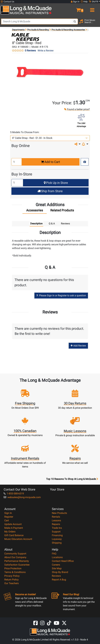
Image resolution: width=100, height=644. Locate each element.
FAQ (54, 554)
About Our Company (15, 557)
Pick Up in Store (56, 183)
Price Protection (13, 568)
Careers (56, 565)
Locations (57, 557)
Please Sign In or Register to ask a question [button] (61, 295)
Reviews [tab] (65, 224)
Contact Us (7, 2)
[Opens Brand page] (25, 37)
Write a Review (46, 51)
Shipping (57, 543)
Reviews (56, 576)
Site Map (57, 568)
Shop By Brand (60, 572)
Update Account (13, 524)
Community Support (15, 554)
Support (56, 532)
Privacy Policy (12, 576)
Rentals (56, 517)
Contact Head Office (63, 561)
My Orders (10, 532)
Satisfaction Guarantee (17, 565)
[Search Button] (75, 22)
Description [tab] (36, 224)
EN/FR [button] (94, 2)
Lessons (56, 520)
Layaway (57, 539)
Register (9, 517)
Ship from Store (50, 191)
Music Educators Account (18, 539)
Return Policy (11, 580)
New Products (59, 513)
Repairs (56, 524)
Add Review (78, 346)
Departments (18, 30)
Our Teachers (11, 583)
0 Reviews (30, 51)
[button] (75, 9)
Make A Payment (14, 528)
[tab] (35, 211)
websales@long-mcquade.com (22, 497)
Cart (7, 520)
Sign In (8, 513)
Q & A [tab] (52, 224)
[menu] (92, 9)
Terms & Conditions (15, 572)
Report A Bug (59, 580)
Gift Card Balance (14, 535)
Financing (57, 535)
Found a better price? (77, 109)
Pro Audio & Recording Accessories (68, 30)
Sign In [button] (75, 2)
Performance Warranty (17, 561)
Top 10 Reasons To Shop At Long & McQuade (72, 479)
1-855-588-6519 (14, 494)
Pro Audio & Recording (38, 30)
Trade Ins (57, 528)
